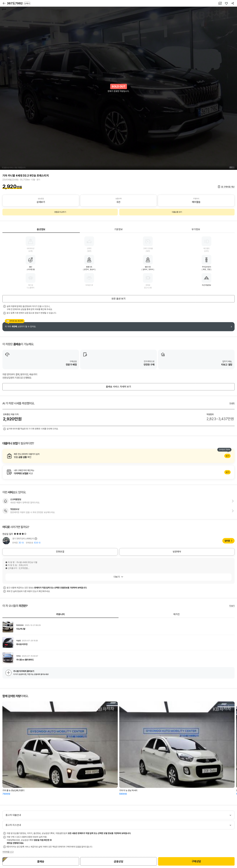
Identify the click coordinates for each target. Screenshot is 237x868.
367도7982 (19, 3)
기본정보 (118, 229)
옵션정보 (41, 229)
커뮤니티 (60, 614)
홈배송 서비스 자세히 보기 (118, 387)
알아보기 (118, 456)
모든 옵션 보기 (118, 299)
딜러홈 (227, 541)
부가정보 (196, 229)
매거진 (177, 614)
